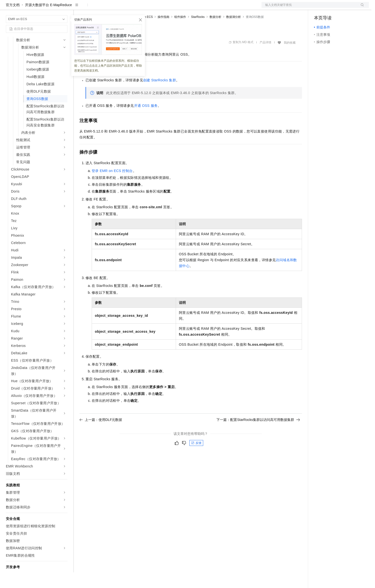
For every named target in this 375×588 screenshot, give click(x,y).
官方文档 (13, 21)
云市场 (119, 8)
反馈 (196, 459)
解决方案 (79, 8)
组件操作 (180, 33)
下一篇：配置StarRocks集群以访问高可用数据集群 (258, 435)
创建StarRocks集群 (160, 96)
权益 (94, 8)
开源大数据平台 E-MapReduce (48, 21)
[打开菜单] (8, 8)
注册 (343, 8)
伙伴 (133, 8)
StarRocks (198, 33)
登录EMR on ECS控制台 (112, 186)
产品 (64, 8)
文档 (309, 8)
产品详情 (265, 58)
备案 (319, 8)
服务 (145, 8)
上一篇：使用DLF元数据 (101, 435)
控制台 (331, 8)
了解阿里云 (162, 8)
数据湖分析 (234, 33)
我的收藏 (290, 58)
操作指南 (163, 33)
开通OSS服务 (146, 121)
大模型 (50, 8)
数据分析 (215, 33)
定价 (106, 8)
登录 (361, 8)
